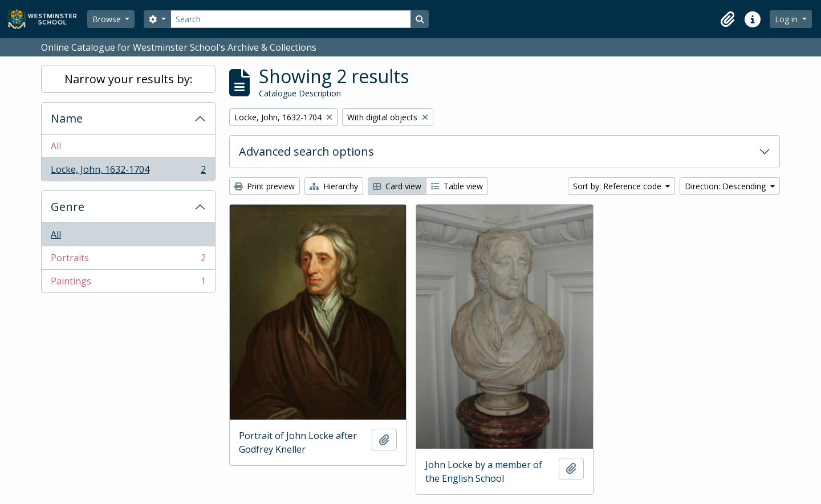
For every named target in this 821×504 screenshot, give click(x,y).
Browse (108, 19)
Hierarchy (334, 186)
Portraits (128, 260)
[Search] (291, 19)
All (56, 146)
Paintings (128, 283)
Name (67, 118)
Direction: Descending (726, 186)
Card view (397, 186)
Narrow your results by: (129, 79)
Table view (457, 186)
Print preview (265, 186)
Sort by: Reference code (618, 186)
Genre (68, 207)
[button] (727, 19)
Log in (787, 19)
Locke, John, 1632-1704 (128, 172)
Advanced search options (306, 151)
